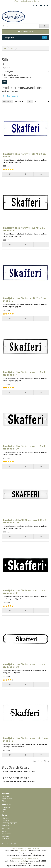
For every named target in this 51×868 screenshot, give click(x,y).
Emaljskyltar (6, 796)
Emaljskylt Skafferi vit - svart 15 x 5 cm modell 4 (24, 373)
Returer (4, 810)
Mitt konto (5, 832)
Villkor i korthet (7, 799)
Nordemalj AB (22, 851)
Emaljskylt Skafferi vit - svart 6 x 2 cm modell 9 (25, 739)
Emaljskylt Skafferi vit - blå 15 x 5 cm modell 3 (25, 300)
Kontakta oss (6, 807)
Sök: (3, 64)
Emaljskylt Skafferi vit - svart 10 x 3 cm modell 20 (24, 447)
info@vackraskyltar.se (19, 848)
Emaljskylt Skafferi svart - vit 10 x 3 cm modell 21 (24, 592)
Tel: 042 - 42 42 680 (33, 848)
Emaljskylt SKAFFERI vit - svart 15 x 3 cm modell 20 (25, 521)
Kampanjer (5, 825)
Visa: (30, 101)
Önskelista (5, 836)
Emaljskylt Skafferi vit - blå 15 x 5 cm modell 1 (25, 155)
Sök (12, 48)
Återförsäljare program (9, 823)
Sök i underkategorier (10, 75)
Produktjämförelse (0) (10, 96)
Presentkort (6, 820)
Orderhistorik (6, 834)
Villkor (4, 801)
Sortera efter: (7, 101)
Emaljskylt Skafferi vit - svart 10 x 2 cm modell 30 (24, 666)
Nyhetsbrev (6, 838)
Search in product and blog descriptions (16, 77)
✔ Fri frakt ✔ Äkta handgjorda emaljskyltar (25, 1)
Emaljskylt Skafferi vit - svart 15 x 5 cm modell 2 (24, 229)
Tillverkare (5, 818)
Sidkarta (4, 812)
